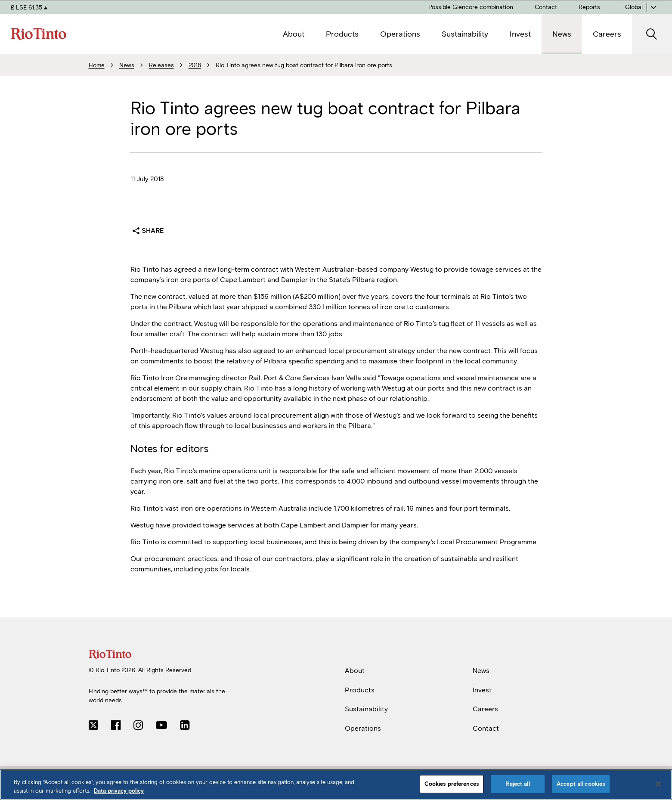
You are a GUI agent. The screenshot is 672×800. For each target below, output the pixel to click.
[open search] (652, 34)
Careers (485, 709)
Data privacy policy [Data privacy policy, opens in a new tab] (119, 791)
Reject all (517, 784)
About (355, 671)
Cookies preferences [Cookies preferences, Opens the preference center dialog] (452, 784)
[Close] (658, 784)
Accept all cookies (581, 784)
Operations (363, 728)
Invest (482, 690)
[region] (336, 785)
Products (360, 690)
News (481, 671)
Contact (486, 728)
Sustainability (366, 709)
